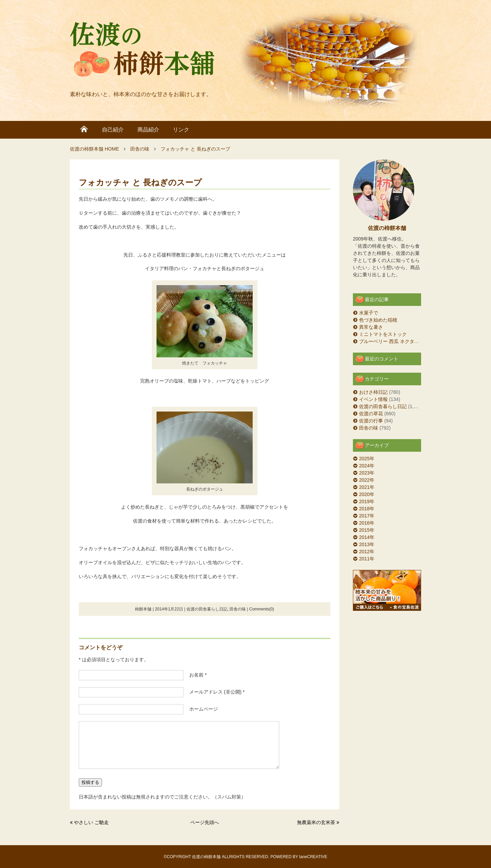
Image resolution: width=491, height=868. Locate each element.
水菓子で (369, 313)
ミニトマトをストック (383, 334)
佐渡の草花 (371, 414)
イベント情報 (373, 399)
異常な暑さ (371, 327)
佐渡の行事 (371, 421)
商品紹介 (148, 130)
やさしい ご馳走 (91, 822)
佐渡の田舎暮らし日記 (207, 609)
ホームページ (201, 709)
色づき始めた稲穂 (378, 320)
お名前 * (196, 675)
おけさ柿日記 (373, 392)
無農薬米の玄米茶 (316, 822)
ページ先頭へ (205, 822)
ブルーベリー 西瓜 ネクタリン (391, 341)
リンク (181, 130)
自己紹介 (113, 130)
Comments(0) (262, 609)
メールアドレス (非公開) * (215, 692)
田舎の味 (238, 609)
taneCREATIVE (313, 857)
